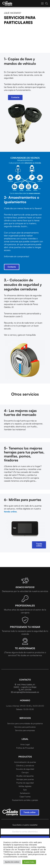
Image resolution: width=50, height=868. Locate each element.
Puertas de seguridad (25, 783)
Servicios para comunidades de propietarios (25, 723)
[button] (42, 4)
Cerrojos (25, 772)
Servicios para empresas (25, 730)
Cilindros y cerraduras (25, 765)
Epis (25, 790)
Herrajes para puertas (25, 779)
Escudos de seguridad (25, 769)
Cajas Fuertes (25, 797)
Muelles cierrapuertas (25, 776)
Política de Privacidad (25, 748)
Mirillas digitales (25, 786)
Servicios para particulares (25, 727)
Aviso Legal (25, 744)
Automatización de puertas (25, 762)
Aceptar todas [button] (29, 862)
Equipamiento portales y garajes (25, 800)
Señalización (25, 793)
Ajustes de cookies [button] (12, 862)
